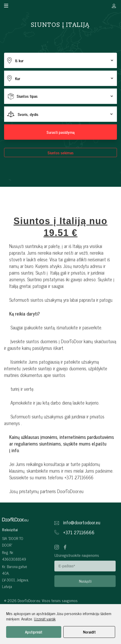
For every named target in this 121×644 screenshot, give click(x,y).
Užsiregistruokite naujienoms (77, 567)
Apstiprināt (34, 632)
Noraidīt (89, 632)
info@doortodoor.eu (82, 534)
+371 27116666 (79, 544)
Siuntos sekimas (60, 153)
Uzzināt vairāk (45, 619)
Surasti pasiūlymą (60, 132)
